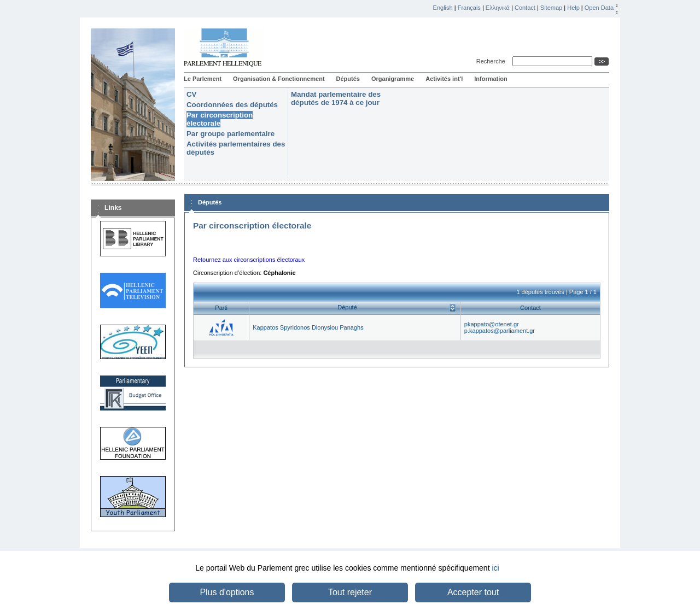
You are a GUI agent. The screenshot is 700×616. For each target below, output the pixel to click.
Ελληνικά (498, 8)
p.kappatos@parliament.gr (500, 331)
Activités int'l (444, 79)
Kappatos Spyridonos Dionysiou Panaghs (308, 327)
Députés (348, 79)
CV (191, 94)
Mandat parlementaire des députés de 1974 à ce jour (336, 98)
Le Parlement (203, 79)
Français (469, 8)
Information (491, 79)
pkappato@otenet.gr (492, 324)
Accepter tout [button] (473, 592)
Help (573, 8)
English (443, 8)
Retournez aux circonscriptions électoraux (249, 260)
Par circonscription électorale (220, 119)
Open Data (599, 8)
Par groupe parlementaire (231, 134)
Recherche (492, 61)
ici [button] (495, 568)
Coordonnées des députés (232, 105)
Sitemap (551, 8)
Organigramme (393, 79)
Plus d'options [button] (227, 592)
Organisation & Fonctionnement (279, 79)
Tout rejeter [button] (350, 592)
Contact (525, 8)
